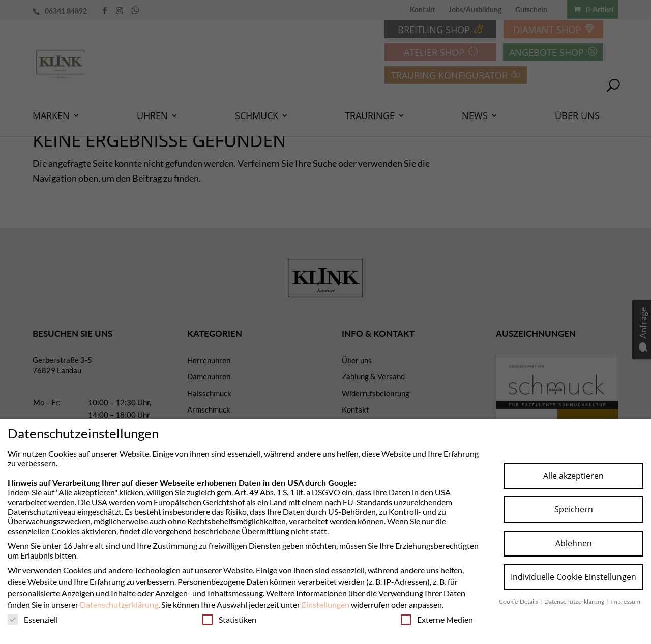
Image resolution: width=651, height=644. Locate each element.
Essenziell (33, 619)
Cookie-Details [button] (519, 602)
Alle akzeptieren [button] (573, 476)
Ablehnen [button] (574, 543)
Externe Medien (437, 619)
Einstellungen (325, 605)
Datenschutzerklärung (119, 605)
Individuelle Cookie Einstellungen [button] (573, 577)
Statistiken (229, 619)
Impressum (625, 602)
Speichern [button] (574, 509)
